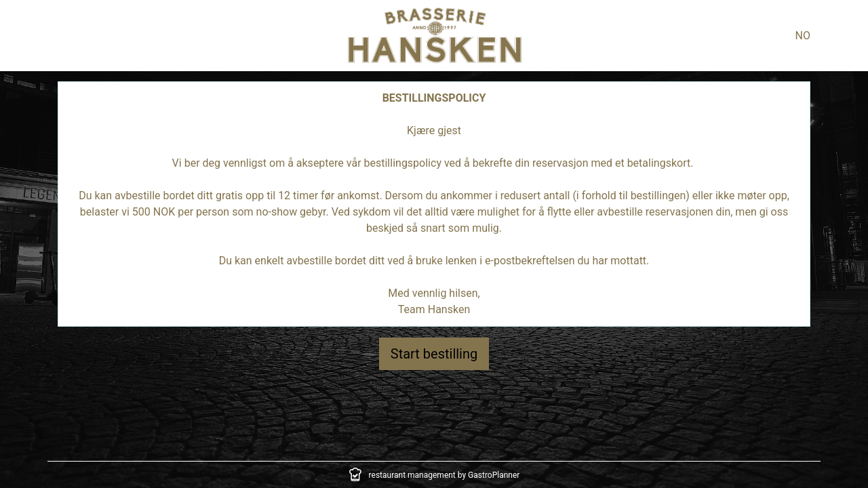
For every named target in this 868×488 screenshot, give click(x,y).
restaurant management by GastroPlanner (445, 475)
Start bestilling (434, 354)
